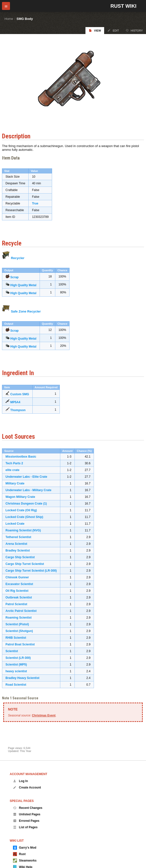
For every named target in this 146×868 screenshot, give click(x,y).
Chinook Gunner (17, 577)
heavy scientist (16, 671)
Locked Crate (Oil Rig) (21, 510)
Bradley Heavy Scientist (22, 678)
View (95, 30)
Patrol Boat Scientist (20, 644)
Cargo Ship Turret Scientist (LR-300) (31, 571)
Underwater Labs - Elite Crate (26, 477)
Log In (20, 781)
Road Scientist (16, 685)
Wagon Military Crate (20, 497)
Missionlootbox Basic (21, 457)
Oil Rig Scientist (17, 591)
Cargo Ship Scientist (20, 557)
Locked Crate (15, 524)
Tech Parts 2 (14, 463)
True (35, 203)
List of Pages (25, 827)
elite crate (12, 470)
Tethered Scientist (18, 537)
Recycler (18, 258)
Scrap (14, 277)
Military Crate (15, 483)
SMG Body (25, 19)
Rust (19, 854)
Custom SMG (20, 394)
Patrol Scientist (16, 604)
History (134, 30)
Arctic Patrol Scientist (21, 611)
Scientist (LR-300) (18, 658)
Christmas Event (44, 715)
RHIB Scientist (16, 638)
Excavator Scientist (19, 584)
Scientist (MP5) (16, 665)
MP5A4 (15, 402)
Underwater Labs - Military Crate (28, 490)
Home (9, 19)
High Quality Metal (23, 285)
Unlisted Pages (27, 814)
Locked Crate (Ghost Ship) (24, 517)
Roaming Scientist (19, 618)
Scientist (12, 651)
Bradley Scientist (18, 551)
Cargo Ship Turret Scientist (25, 564)
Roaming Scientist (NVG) (23, 530)
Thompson (18, 410)
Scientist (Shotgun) (19, 631)
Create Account (27, 788)
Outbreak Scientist (19, 597)
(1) (45, 504)
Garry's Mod (25, 848)
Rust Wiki (123, 6)
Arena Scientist (16, 544)
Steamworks (25, 861)
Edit (113, 30)
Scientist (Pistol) (17, 624)
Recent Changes (28, 808)
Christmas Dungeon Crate (24, 504)
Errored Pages (26, 821)
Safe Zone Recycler (26, 311)
